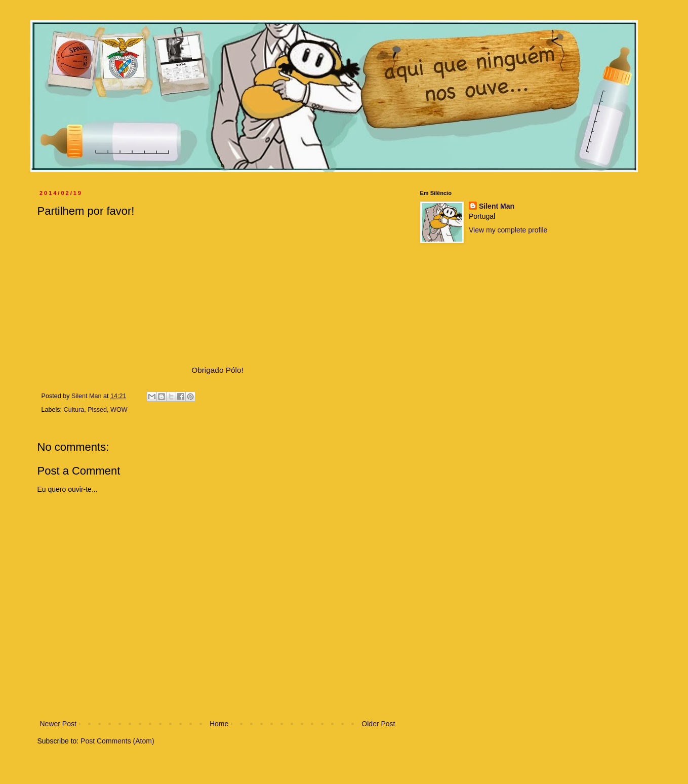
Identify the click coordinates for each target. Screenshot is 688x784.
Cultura (74, 410)
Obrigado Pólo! (217, 370)
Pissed (97, 410)
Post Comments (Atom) (117, 741)
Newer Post (58, 724)
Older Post (378, 724)
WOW (119, 410)
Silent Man (497, 206)
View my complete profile (508, 230)
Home (219, 724)
